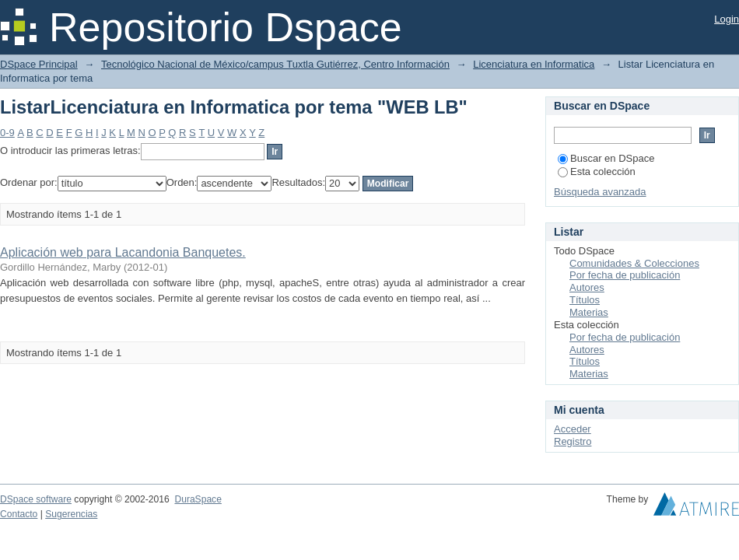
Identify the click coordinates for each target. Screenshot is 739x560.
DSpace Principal (39, 64)
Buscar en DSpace (606, 158)
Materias (589, 312)
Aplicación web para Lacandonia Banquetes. (123, 252)
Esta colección (597, 171)
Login (727, 19)
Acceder (573, 429)
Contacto (19, 514)
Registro (573, 441)
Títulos (585, 300)
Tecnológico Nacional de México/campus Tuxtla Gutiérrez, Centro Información (275, 64)
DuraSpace (198, 499)
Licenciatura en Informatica (534, 64)
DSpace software (36, 499)
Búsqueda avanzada (600, 192)
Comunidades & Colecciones (634, 263)
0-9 (7, 133)
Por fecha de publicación (625, 275)
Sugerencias (71, 514)
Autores (587, 287)
